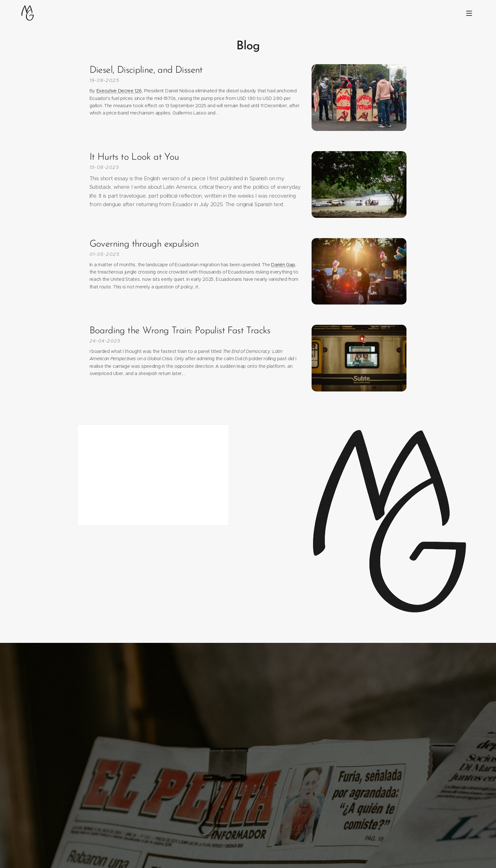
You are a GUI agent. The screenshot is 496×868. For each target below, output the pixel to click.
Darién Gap (283, 265)
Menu (469, 13)
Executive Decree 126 (119, 91)
